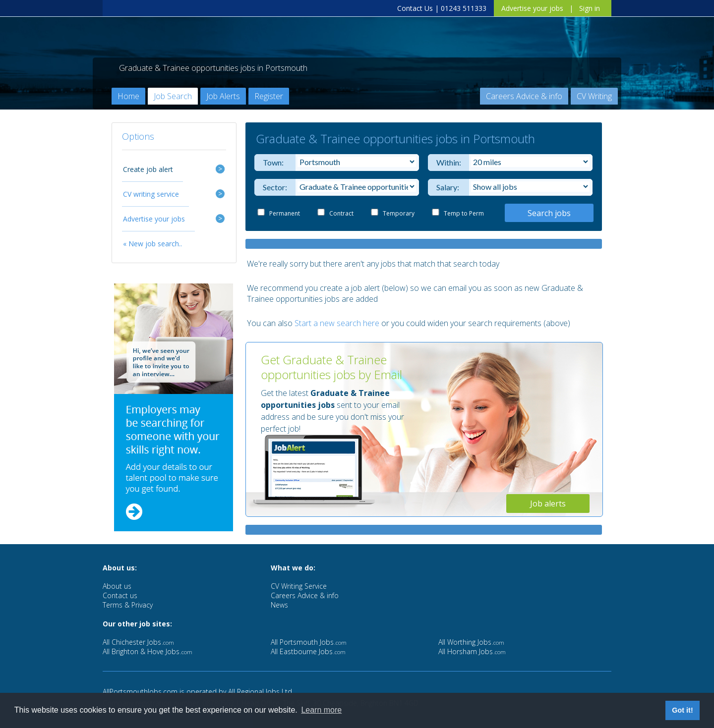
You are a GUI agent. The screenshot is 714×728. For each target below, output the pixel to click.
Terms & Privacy (128, 605)
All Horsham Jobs (472, 651)
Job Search (173, 96)
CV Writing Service (299, 586)
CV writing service (151, 194)
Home (128, 96)
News (279, 605)
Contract (341, 213)
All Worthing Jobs (471, 642)
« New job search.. (152, 244)
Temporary (399, 213)
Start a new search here (337, 323)
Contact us (120, 595)
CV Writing (594, 96)
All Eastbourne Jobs (308, 651)
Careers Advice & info (524, 96)
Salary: (446, 187)
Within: (446, 162)
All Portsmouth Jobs (309, 642)
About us (117, 586)
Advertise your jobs (532, 8)
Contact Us (415, 8)
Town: (273, 162)
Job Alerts (223, 96)
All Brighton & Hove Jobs (148, 651)
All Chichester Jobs (138, 642)
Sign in (590, 8)
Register (269, 96)
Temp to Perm (464, 213)
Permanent (285, 213)
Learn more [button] (321, 710)
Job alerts (548, 504)
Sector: (273, 187)
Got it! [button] (682, 710)
